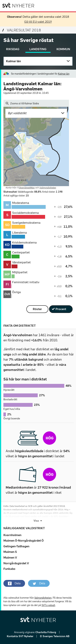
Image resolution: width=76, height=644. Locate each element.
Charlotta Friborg (46, 632)
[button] (14, 583)
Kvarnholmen (12, 535)
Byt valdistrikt (17, 113)
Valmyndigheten (48, 188)
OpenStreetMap (27, 188)
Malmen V (10, 558)
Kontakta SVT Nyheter (20, 636)
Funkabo (9, 569)
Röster (37, 309)
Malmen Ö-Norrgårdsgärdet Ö (24, 541)
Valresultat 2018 (22, 30)
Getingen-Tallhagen (16, 546)
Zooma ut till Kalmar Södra (22, 103)
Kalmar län (13, 61)
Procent (61, 309)
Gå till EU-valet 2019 (38, 22)
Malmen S (10, 552)
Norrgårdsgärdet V (16, 563)
